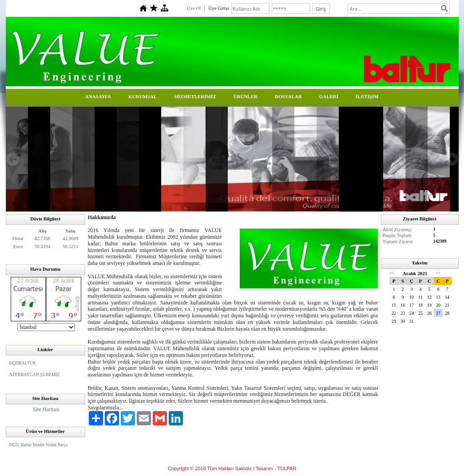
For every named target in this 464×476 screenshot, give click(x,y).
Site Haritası (46, 409)
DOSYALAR (288, 96)
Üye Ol (194, 8)
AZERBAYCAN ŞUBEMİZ (35, 374)
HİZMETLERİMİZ (195, 96)
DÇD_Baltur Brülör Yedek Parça (39, 445)
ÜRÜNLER (246, 96)
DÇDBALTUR (23, 363)
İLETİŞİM (367, 96)
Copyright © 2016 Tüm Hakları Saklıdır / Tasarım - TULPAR (232, 468)
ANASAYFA (98, 96)
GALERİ (329, 96)
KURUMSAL (143, 96)
